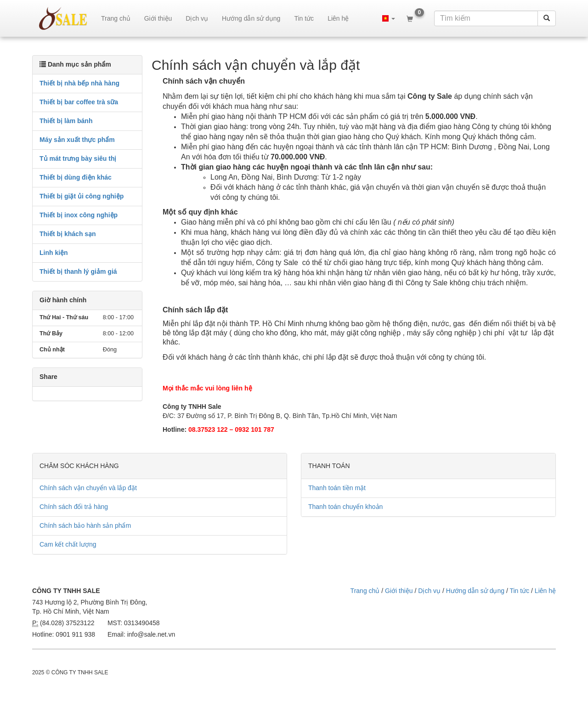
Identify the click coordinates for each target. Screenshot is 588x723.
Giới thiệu (158, 18)
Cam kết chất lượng (68, 544)
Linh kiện (54, 253)
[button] (389, 18)
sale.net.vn (63, 18)
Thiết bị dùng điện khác (76, 177)
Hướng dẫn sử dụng (251, 18)
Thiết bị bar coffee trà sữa (79, 102)
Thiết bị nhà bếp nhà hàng (79, 83)
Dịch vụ (197, 18)
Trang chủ (116, 18)
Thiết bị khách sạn (68, 234)
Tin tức (304, 18)
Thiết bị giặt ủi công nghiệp (82, 196)
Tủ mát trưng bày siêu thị (78, 158)
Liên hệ (338, 18)
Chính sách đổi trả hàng (74, 507)
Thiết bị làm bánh (66, 121)
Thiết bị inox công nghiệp (79, 215)
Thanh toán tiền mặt (337, 488)
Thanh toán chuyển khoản (345, 507)
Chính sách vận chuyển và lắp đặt (88, 488)
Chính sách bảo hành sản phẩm (85, 525)
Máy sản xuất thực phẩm (77, 140)
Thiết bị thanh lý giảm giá (78, 271)
